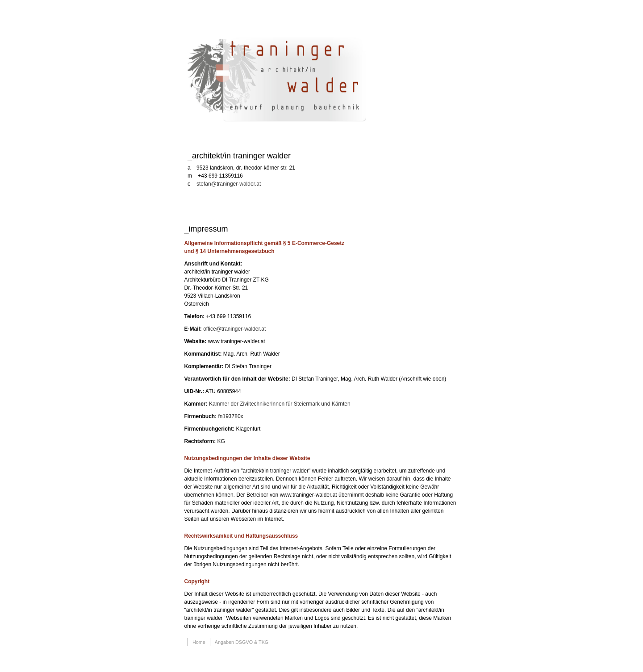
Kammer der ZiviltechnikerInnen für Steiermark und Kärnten (280, 404)
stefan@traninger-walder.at (229, 184)
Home (199, 642)
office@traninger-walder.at (234, 329)
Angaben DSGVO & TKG (242, 642)
